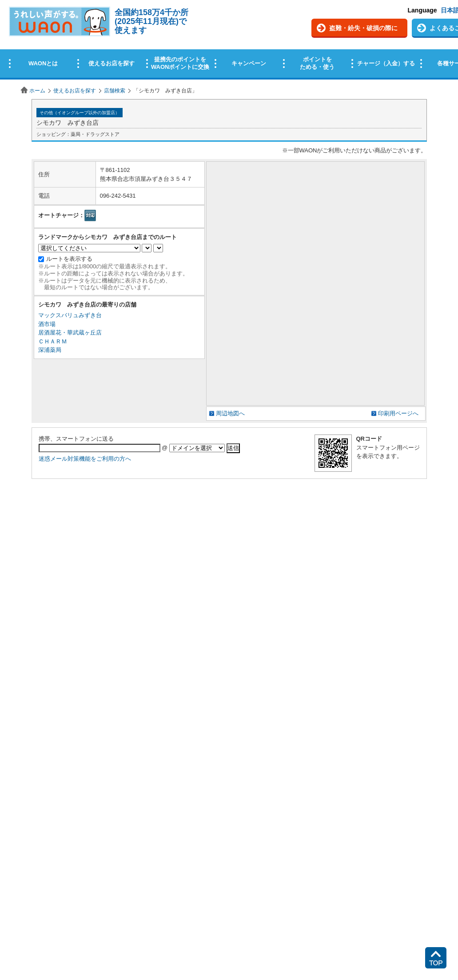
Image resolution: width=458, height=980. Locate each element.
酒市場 (47, 324)
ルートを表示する (69, 259)
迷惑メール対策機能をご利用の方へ (85, 459)
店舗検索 (115, 91)
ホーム (37, 91)
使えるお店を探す (75, 91)
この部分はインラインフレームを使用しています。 (229, 41)
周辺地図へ (230, 413)
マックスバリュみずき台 (70, 315)
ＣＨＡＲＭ (53, 341)
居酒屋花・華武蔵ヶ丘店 (70, 333)
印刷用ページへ (398, 413)
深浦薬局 (50, 350)
